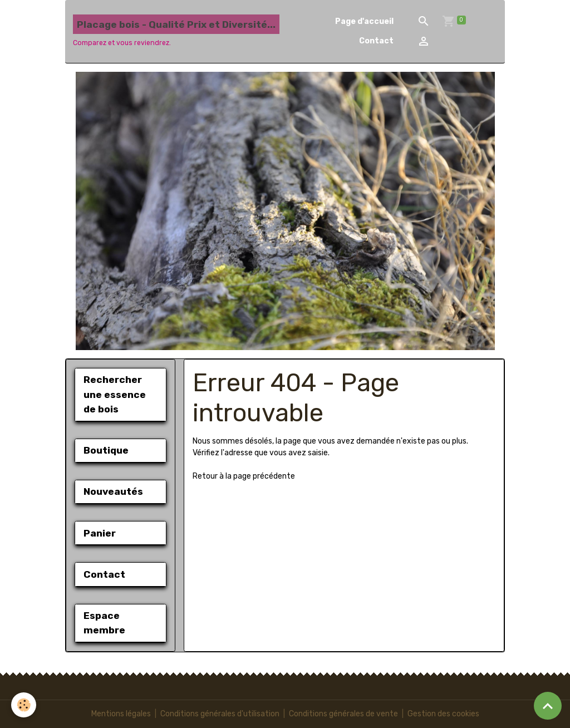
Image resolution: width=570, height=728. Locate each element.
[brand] (176, 31)
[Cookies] (24, 705)
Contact (376, 41)
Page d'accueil (364, 21)
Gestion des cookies (443, 714)
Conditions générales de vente (343, 714)
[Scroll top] (548, 706)
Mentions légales (121, 714)
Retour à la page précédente (244, 476)
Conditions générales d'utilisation (220, 714)
